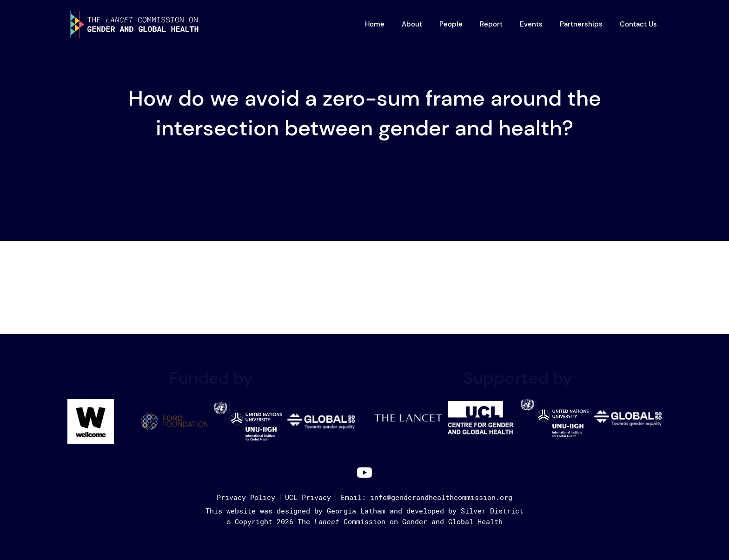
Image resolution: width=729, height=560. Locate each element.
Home (375, 24)
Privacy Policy (246, 498)
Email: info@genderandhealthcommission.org (427, 498)
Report (491, 24)
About (412, 24)
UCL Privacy (308, 498)
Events (531, 24)
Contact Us (638, 24)
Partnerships (581, 24)
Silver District (492, 511)
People (451, 24)
